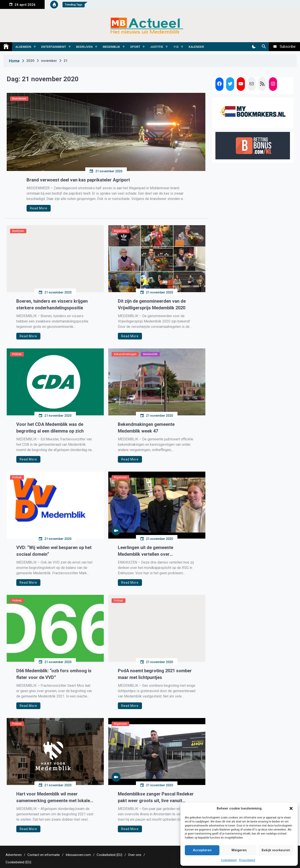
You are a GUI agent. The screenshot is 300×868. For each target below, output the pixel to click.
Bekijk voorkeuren (276, 850)
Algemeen (23, 47)
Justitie (157, 47)
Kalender (196, 47)
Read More (39, 208)
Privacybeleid (247, 860)
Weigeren (239, 850)
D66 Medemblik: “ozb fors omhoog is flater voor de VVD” (54, 674)
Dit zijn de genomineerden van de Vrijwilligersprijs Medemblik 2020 (152, 304)
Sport (135, 47)
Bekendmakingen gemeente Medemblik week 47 (146, 428)
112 (176, 47)
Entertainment (54, 47)
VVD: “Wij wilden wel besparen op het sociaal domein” (54, 551)
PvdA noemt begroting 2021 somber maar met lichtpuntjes (155, 674)
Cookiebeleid (229, 860)
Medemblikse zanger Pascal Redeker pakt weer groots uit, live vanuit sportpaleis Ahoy (156, 798)
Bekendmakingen (125, 354)
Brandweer (19, 99)
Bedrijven (84, 47)
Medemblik (111, 47)
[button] (291, 808)
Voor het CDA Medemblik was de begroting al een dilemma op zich (50, 428)
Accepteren (202, 850)
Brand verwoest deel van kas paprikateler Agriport (78, 180)
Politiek (17, 354)
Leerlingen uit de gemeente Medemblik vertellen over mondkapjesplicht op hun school (151, 551)
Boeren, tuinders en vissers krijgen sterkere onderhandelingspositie (52, 304)
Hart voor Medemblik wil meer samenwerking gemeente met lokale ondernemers (53, 798)
